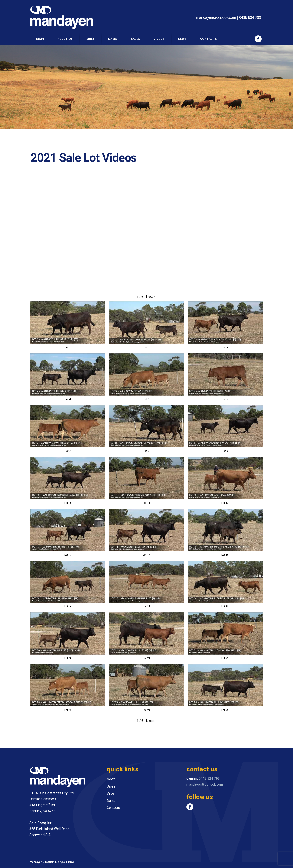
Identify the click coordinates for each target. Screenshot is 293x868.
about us (65, 39)
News (111, 779)
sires (91, 39)
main (40, 39)
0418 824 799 (250, 17)
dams (113, 39)
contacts (208, 39)
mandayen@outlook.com (216, 17)
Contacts (113, 808)
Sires (111, 793)
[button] (151, 297)
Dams (111, 801)
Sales (136, 39)
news (182, 39)
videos (159, 39)
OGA (71, 862)
